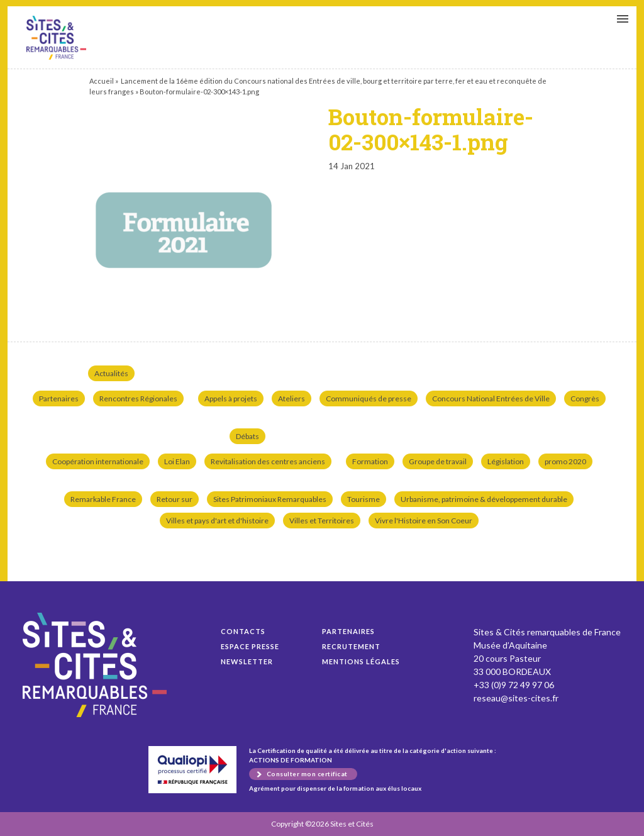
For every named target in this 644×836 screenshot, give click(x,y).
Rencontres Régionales (138, 398)
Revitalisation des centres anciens (268, 461)
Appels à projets (231, 398)
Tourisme (364, 499)
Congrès (585, 398)
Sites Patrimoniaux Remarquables (270, 499)
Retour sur (175, 499)
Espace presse (250, 646)
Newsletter (247, 661)
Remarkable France (103, 499)
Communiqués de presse (369, 398)
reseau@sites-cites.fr (516, 698)
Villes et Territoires (322, 521)
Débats (247, 436)
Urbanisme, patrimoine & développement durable (484, 499)
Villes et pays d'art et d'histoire (217, 521)
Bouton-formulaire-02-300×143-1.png (56, 38)
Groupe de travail (438, 461)
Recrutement (351, 646)
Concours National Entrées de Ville (491, 398)
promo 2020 (565, 461)
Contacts (243, 631)
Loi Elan (177, 461)
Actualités (111, 373)
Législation (506, 461)
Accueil (102, 81)
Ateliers (291, 398)
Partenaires (59, 398)
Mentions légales (361, 661)
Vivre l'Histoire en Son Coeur (424, 521)
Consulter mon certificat (307, 774)
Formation (370, 461)
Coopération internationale (98, 461)
